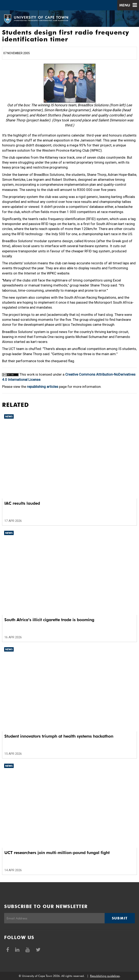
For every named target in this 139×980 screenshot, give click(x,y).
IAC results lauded (22, 503)
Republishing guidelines (105, 976)
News (9, 416)
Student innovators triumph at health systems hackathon (59, 736)
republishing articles (43, 387)
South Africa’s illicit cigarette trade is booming (49, 620)
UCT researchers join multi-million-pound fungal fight (57, 853)
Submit (120, 918)
